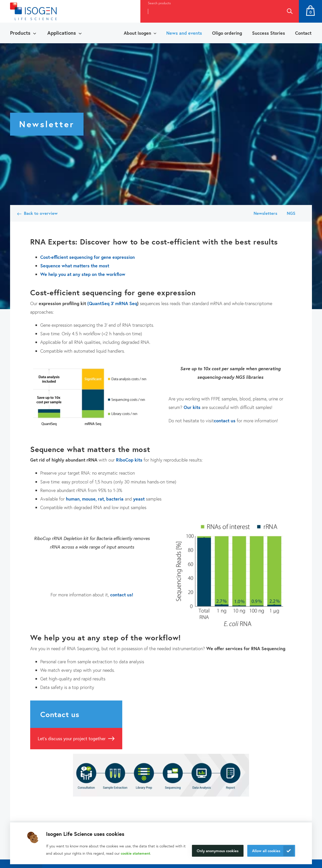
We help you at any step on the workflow (83, 274)
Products (20, 33)
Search (290, 11)
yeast (139, 499)
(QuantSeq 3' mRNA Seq (112, 303)
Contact (303, 33)
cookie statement (135, 853)
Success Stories (269, 33)
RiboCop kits (129, 460)
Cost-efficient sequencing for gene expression (88, 257)
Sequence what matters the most (75, 266)
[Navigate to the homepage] (33, 11)
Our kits (192, 407)
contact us (225, 421)
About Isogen (137, 33)
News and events (184, 33)
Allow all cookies (266, 851)
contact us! (122, 595)
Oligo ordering (227, 33)
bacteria (115, 499)
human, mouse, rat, (85, 499)
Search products (159, 3)
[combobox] (210, 11)
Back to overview (41, 213)
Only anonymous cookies (218, 851)
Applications (62, 33)
